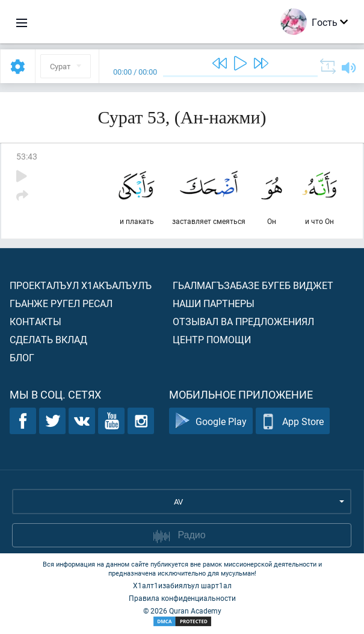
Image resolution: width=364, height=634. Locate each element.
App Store (293, 421)
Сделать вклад (48, 339)
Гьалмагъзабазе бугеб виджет (253, 285)
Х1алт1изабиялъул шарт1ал (182, 585)
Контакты (35, 321)
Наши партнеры (214, 303)
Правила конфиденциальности (182, 598)
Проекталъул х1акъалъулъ (81, 285)
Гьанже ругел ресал (61, 303)
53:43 (27, 156)
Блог (22, 357)
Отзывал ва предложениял (243, 321)
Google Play (211, 421)
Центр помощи (212, 339)
